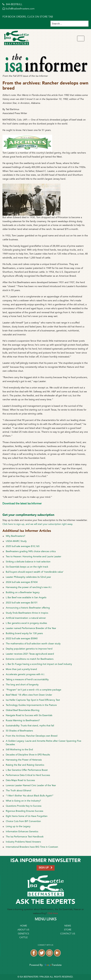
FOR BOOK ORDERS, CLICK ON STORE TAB (28, 17)
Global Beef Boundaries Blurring (23, 710)
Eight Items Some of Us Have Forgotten (27, 816)
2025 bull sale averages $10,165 (23, 546)
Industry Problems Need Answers (23, 842)
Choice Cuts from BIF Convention (23, 821)
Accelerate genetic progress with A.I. (25, 674)
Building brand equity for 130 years (24, 633)
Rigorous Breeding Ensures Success (24, 811)
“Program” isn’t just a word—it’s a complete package (34, 690)
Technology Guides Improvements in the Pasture (31, 705)
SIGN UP (46, 868)
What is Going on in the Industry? (23, 801)
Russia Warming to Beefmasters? (23, 721)
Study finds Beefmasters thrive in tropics (27, 613)
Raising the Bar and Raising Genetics (25, 765)
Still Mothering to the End (19, 750)
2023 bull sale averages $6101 (22, 603)
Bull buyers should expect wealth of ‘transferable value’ (35, 572)
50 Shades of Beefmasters (19, 731)
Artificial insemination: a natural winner (26, 618)
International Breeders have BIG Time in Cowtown (32, 847)
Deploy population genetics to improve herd (29, 649)
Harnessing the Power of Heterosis (24, 760)
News (68, 926)
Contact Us (68, 934)
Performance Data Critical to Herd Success (28, 775)
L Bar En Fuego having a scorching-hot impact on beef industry (39, 664)
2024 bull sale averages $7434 (22, 582)
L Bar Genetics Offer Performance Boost (27, 770)
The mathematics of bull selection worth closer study (33, 644)
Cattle (23, 938)
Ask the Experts (45, 902)
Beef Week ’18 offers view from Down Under (29, 695)
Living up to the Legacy (18, 826)
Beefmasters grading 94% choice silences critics (31, 551)
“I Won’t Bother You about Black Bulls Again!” (30, 796)
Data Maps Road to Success (20, 780)
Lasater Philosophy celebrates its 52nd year (28, 577)
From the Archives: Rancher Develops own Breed (32, 736)
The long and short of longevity (22, 685)
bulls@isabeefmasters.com (19, 9)
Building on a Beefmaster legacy (23, 592)
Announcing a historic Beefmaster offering (28, 608)
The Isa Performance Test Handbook (25, 837)
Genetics (23, 934)
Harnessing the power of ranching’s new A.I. (29, 587)
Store (68, 930)
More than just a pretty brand (21, 669)
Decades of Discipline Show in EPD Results (28, 755)
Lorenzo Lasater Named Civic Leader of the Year (31, 785)
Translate (53, 965)
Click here (53, 913)
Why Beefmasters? (15, 536)
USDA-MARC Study (16, 541)
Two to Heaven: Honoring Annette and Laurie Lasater (34, 557)
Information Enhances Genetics (22, 832)
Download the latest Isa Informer (22, 504)
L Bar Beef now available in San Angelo (26, 598)
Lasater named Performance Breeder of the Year (31, 628)
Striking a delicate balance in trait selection (28, 562)
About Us (23, 930)
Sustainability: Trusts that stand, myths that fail (30, 726)
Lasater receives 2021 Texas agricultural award (30, 654)
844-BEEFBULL (12, 5)
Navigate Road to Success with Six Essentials (29, 715)
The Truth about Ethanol (18, 791)
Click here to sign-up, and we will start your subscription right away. (38, 524)
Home (23, 926)
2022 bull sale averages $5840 (22, 639)
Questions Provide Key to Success (24, 806)
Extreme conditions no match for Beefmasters (30, 659)
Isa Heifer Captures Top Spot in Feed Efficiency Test (33, 700)
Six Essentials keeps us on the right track (27, 567)
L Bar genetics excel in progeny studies (26, 623)
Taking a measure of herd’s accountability (27, 680)
